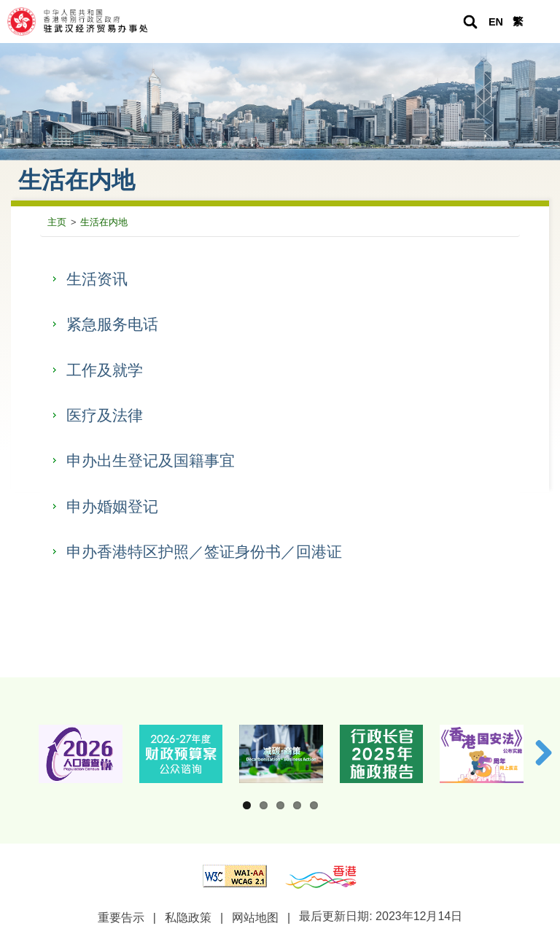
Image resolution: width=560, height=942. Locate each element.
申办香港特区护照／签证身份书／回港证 (204, 552)
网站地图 (255, 918)
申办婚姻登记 (112, 506)
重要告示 (121, 918)
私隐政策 (188, 918)
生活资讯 (97, 279)
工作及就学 (105, 370)
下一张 (538, 752)
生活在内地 (104, 222)
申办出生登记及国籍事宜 (151, 460)
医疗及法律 (105, 415)
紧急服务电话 (112, 324)
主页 (57, 222)
